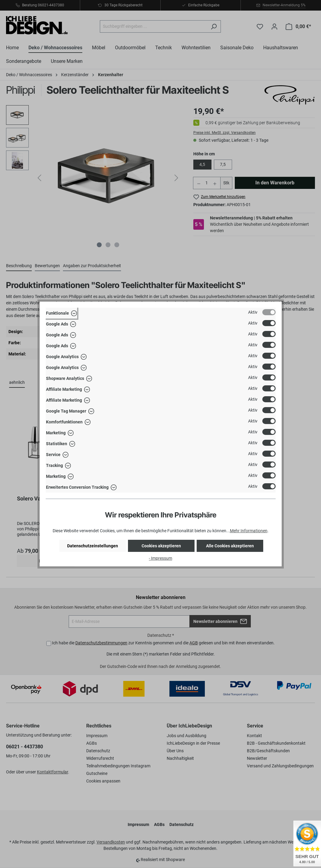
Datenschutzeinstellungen (93, 546)
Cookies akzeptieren (161, 546)
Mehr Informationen (249, 531)
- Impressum (160, 558)
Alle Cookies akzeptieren (230, 546)
